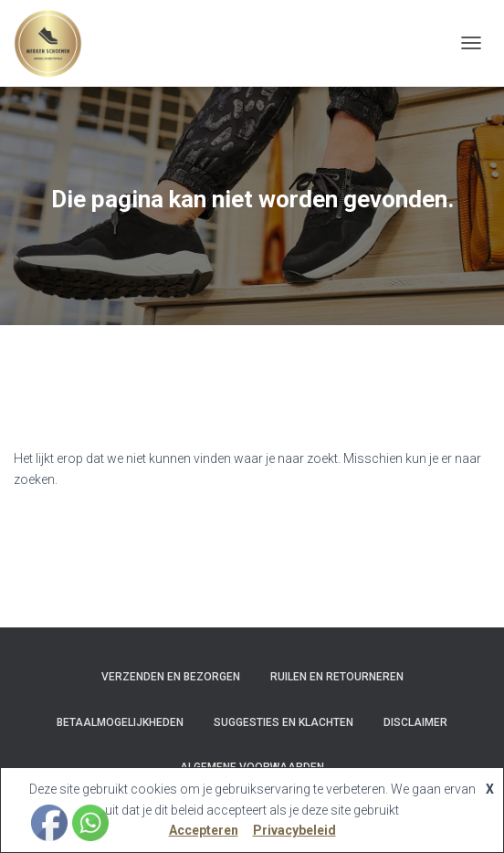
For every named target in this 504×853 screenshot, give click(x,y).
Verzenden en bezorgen (171, 677)
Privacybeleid (294, 830)
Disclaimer (415, 722)
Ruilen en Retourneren (337, 677)
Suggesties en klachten (283, 722)
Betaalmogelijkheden (120, 722)
